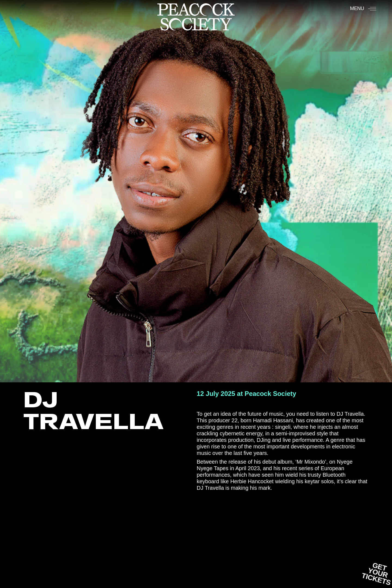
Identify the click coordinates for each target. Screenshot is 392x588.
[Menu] (363, 8)
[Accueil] (196, 17)
